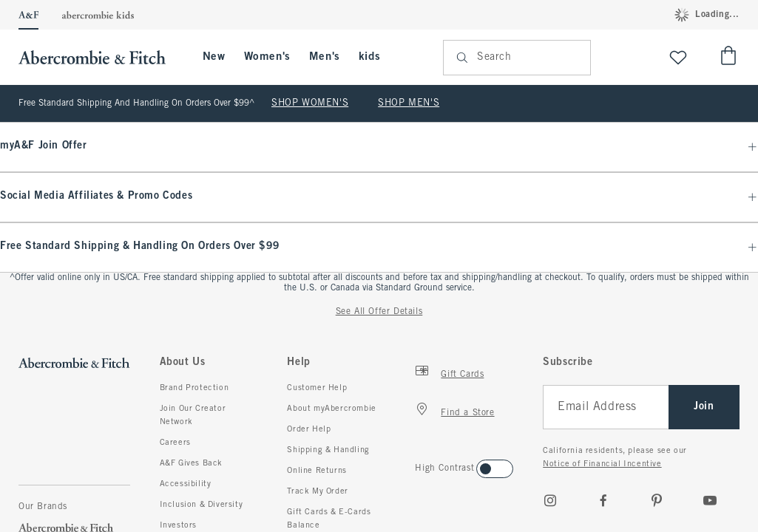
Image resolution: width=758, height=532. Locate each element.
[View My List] (678, 57)
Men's (325, 57)
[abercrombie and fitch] (99, 57)
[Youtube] (710, 500)
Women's (267, 57)
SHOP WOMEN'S (310, 103)
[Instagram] (550, 500)
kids (369, 57)
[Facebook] (603, 500)
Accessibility (186, 484)
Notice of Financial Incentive (602, 464)
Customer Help (317, 388)
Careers (175, 443)
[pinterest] (657, 500)
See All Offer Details (379, 312)
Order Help (309, 429)
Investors (178, 525)
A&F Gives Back (191, 463)
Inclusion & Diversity (202, 505)
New (214, 57)
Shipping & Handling (328, 450)
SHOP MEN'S (409, 103)
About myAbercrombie (331, 409)
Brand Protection (194, 388)
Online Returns (317, 471)
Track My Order (317, 491)
